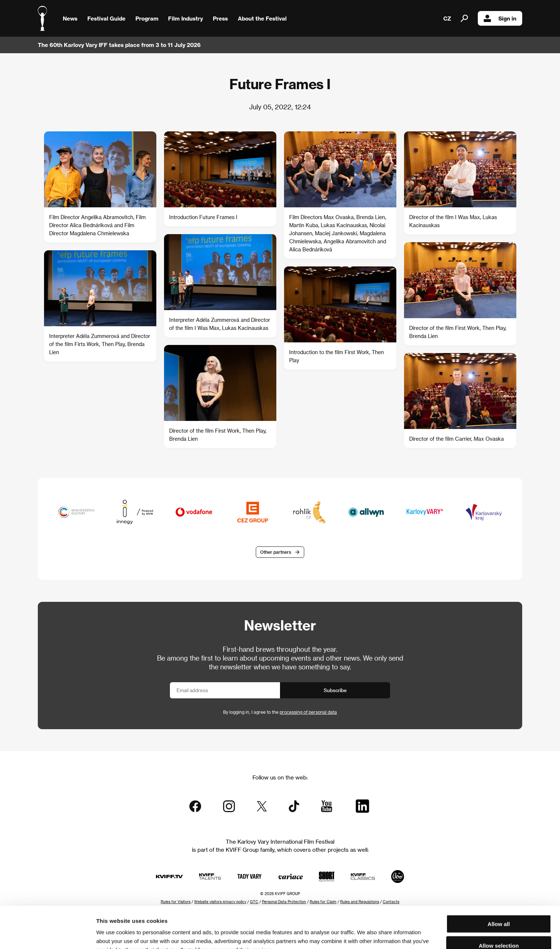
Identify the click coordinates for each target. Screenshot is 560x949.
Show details (383, 935)
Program (147, 18)
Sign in (500, 18)
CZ (447, 18)
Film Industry (186, 18)
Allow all (499, 885)
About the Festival (262, 18)
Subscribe (335, 690)
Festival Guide (106, 18)
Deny (499, 928)
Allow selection (499, 906)
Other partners (276, 552)
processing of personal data (308, 712)
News (70, 18)
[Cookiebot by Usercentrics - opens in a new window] (48, 935)
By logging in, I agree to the (280, 712)
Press (220, 18)
